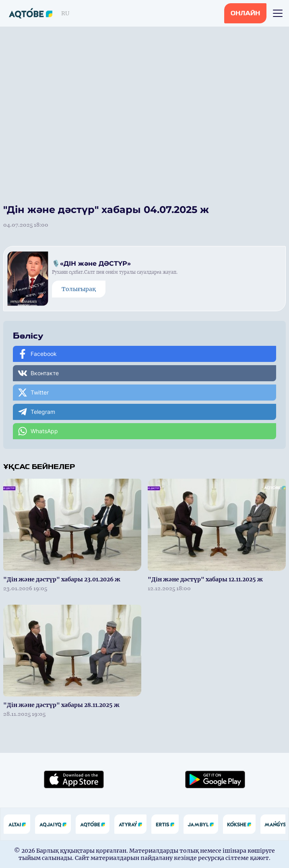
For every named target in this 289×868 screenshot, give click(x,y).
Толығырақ (79, 289)
